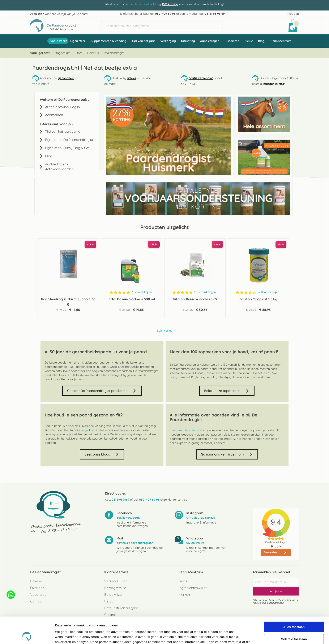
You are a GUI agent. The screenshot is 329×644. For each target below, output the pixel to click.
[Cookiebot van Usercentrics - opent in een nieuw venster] (27, 636)
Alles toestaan (294, 602)
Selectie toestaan (294, 614)
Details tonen (227, 636)
